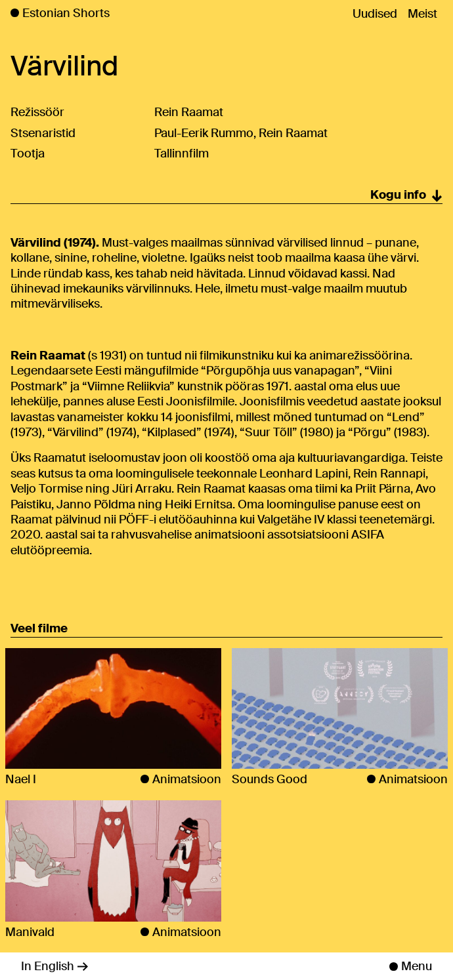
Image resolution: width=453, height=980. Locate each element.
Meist (422, 14)
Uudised (375, 14)
